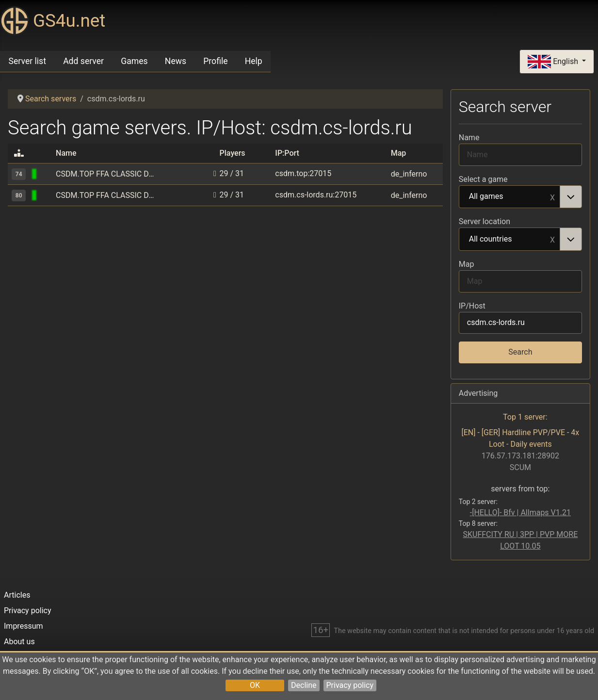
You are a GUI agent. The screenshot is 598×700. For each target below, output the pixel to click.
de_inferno (409, 174)
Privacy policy (350, 685)
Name (469, 138)
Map (467, 264)
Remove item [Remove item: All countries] (552, 239)
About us (19, 642)
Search (520, 352)
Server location (485, 221)
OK (255, 685)
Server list (27, 61)
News (176, 61)
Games (134, 61)
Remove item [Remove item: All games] (552, 197)
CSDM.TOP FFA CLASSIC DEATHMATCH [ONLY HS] (107, 174)
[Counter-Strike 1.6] (47, 174)
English (554, 62)
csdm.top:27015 (303, 173)
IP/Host (472, 306)
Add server (83, 61)
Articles (17, 595)
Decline (304, 685)
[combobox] (520, 197)
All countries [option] (510, 240)
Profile (215, 61)
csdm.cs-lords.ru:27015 (316, 195)
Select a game (483, 179)
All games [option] (510, 197)
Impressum (24, 626)
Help (254, 61)
